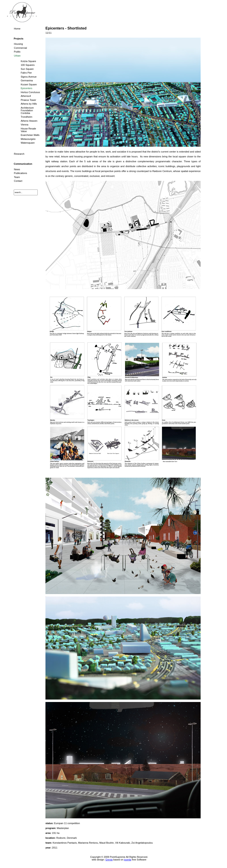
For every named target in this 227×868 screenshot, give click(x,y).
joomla (127, 860)
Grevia (109, 860)
